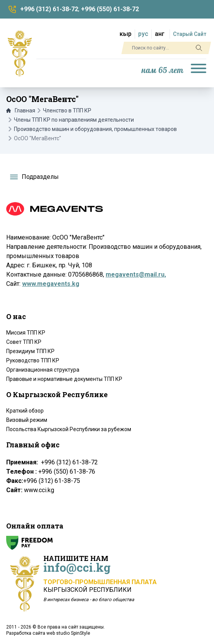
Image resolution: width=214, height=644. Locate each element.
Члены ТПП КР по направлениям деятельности (74, 120)
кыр (126, 34)
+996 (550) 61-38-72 (110, 9)
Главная (21, 110)
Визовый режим (27, 420)
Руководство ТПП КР (33, 360)
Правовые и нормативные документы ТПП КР (64, 379)
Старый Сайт (190, 34)
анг (160, 34)
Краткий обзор (25, 411)
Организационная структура (43, 370)
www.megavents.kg (51, 284)
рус (143, 34)
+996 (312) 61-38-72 (49, 9)
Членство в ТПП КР (67, 110)
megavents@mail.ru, (136, 274)
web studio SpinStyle (68, 633)
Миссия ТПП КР (26, 333)
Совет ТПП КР (24, 342)
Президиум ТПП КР (30, 351)
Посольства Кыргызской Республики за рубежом (69, 429)
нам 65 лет (163, 71)
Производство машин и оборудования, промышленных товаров (95, 129)
